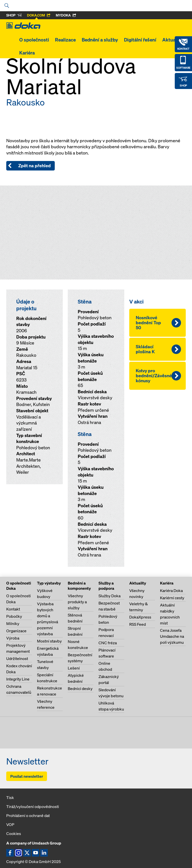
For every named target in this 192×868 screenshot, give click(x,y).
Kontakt (13, 609)
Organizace (16, 631)
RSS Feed (137, 624)
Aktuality (172, 40)
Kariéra (27, 53)
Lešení (74, 668)
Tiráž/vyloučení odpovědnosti (33, 806)
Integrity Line (18, 679)
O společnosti (34, 40)
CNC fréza (108, 643)
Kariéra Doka (171, 590)
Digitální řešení (140, 40)
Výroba (13, 638)
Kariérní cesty (172, 598)
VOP (10, 824)
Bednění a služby (100, 40)
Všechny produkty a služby (77, 602)
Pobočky (14, 616)
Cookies (14, 833)
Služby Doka (109, 596)
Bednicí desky (80, 688)
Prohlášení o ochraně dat (28, 815)
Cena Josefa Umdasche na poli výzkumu (172, 636)
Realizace (65, 40)
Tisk (10, 797)
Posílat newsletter (27, 776)
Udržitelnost (17, 658)
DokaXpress (140, 617)
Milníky (13, 623)
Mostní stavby (49, 641)
